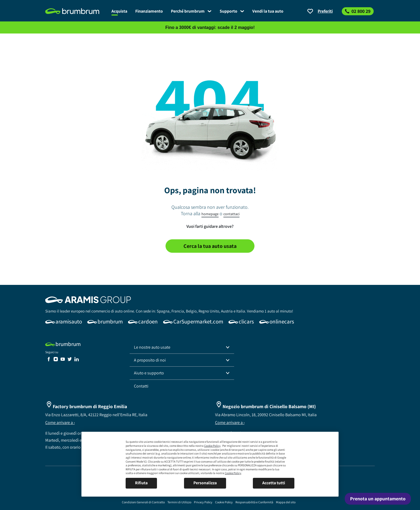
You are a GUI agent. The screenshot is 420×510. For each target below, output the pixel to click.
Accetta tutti (274, 483)
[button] (182, 347)
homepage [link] (210, 214)
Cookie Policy (212, 446)
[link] (76, 11)
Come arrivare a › (60, 422)
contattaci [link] (231, 214)
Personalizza (205, 483)
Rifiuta (141, 483)
